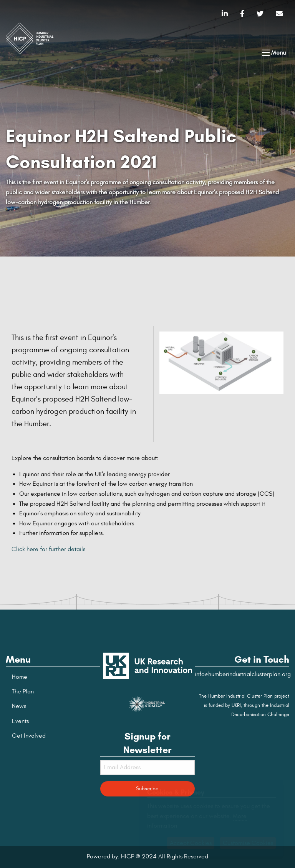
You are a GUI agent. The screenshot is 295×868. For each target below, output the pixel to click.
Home (20, 677)
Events (20, 721)
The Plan (23, 691)
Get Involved (29, 736)
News (19, 706)
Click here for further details (48, 549)
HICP (128, 856)
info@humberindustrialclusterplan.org (243, 674)
